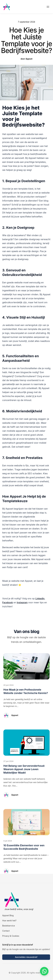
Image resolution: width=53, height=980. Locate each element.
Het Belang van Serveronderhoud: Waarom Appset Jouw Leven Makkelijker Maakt (24, 769)
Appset (15, 715)
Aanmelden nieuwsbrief (26, 957)
